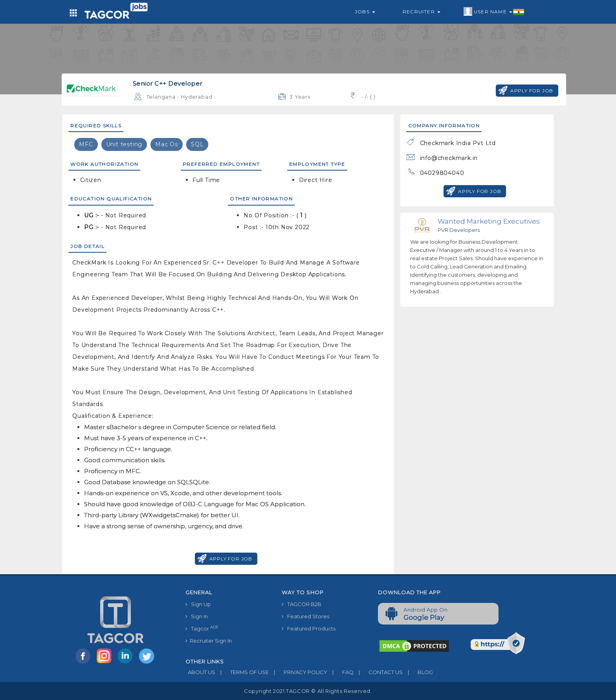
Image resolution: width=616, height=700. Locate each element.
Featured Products (309, 628)
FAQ (340, 672)
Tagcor (202, 628)
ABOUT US (200, 672)
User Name (494, 12)
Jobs (365, 12)
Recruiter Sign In (209, 641)
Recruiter (422, 12)
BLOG (418, 672)
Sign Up (198, 604)
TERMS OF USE (242, 672)
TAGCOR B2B (302, 604)
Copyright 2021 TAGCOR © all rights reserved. (308, 691)
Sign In (197, 616)
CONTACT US (378, 672)
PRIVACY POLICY (298, 672)
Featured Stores (305, 616)
